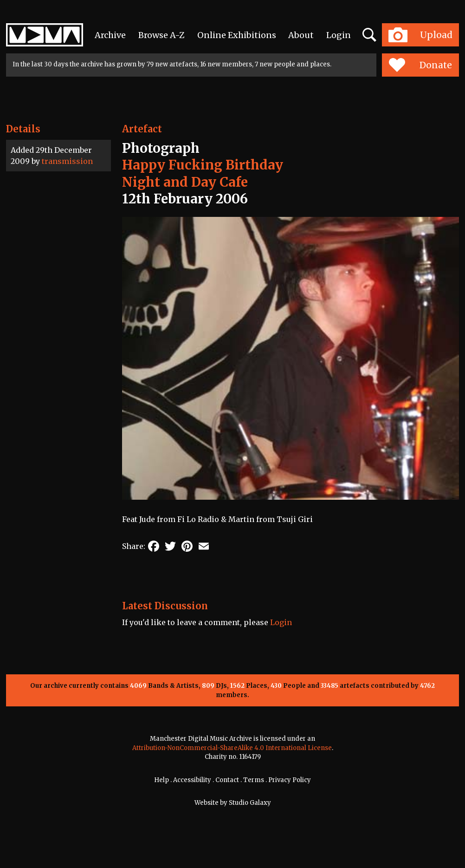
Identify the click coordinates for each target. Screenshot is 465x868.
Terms (254, 780)
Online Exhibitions (237, 35)
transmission (67, 161)
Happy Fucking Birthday (203, 165)
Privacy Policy (290, 780)
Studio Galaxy (250, 803)
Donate (420, 65)
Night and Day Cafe (185, 182)
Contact (227, 780)
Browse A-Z (161, 35)
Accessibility (192, 780)
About (301, 35)
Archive (110, 35)
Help (161, 780)
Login (339, 35)
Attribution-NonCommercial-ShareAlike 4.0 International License (232, 748)
